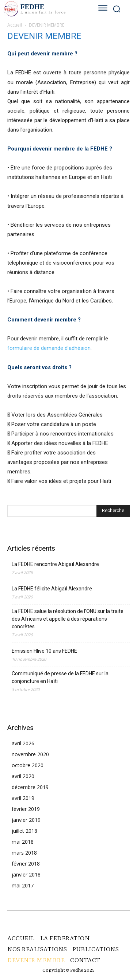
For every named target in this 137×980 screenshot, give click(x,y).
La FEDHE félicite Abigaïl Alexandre (52, 589)
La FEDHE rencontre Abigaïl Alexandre (55, 564)
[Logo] (45, 9)
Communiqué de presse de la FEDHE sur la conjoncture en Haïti (60, 677)
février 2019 (26, 809)
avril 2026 (23, 743)
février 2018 (26, 864)
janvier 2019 (26, 820)
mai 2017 (23, 885)
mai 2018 (23, 842)
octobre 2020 (28, 765)
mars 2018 (24, 853)
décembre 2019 (30, 787)
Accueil (15, 25)
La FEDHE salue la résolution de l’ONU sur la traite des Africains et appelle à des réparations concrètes (68, 619)
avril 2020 (23, 776)
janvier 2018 (26, 874)
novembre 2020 (30, 754)
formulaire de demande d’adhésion (49, 348)
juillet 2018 (24, 831)
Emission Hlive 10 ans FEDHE (44, 651)
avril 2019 (23, 798)
